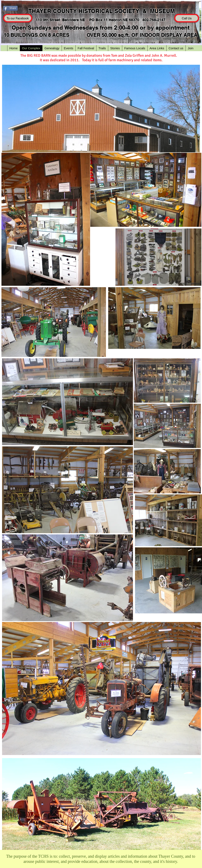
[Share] (10, 8)
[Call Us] (187, 18)
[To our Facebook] (18, 18)
